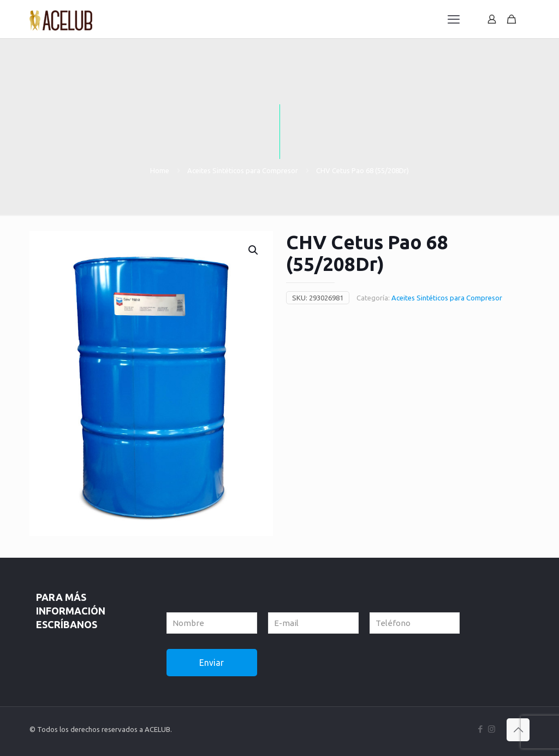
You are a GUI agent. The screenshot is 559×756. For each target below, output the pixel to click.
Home (160, 170)
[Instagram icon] (492, 729)
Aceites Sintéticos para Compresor (243, 170)
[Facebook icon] (480, 729)
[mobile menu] (454, 19)
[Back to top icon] (518, 730)
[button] (254, 250)
